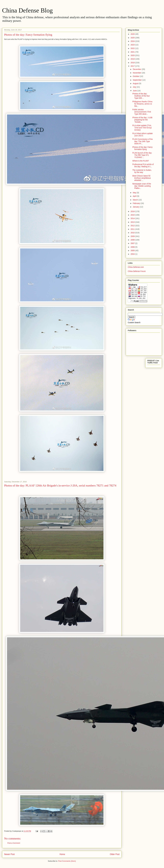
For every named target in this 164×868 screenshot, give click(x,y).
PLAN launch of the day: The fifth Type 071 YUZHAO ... (142, 155)
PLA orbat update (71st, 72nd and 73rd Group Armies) (142, 128)
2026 (133, 34)
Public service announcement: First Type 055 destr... (142, 112)
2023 (133, 45)
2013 (133, 222)
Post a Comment (14, 843)
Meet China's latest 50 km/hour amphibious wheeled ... (142, 178)
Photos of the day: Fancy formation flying (142, 148)
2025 (133, 38)
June (135, 91)
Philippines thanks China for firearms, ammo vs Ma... (142, 104)
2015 (133, 215)
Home (62, 854)
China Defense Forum (137, 271)
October (136, 76)
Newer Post (9, 854)
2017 (133, 66)
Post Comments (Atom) (67, 861)
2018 (133, 63)
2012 (133, 226)
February (137, 203)
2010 (133, 233)
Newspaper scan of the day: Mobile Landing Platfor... (142, 186)
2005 (133, 251)
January (136, 207)
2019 (133, 59)
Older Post (115, 854)
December (137, 69)
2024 (133, 41)
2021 (133, 52)
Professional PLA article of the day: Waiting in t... (143, 165)
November (137, 73)
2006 (133, 247)
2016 (133, 211)
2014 (133, 218)
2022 (133, 48)
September (137, 80)
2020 (133, 55)
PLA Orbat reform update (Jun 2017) (143, 135)
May (135, 193)
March (136, 200)
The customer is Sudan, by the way (142, 171)
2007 (133, 243)
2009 (133, 236)
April (135, 196)
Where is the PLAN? (141, 161)
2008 (133, 240)
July (135, 87)
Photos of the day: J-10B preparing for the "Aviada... (142, 120)
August (136, 83)
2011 (133, 229)
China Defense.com (136, 267)
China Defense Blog (27, 10)
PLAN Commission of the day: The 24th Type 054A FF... (143, 141)
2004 (133, 254)
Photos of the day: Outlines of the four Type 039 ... (141, 96)
